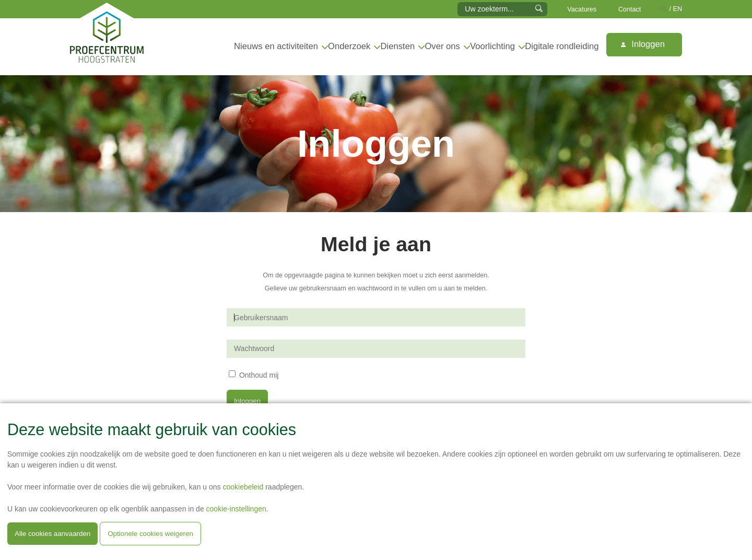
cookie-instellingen (236, 509)
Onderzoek (349, 46)
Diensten (398, 46)
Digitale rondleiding (562, 46)
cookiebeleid (243, 487)
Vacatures (582, 9)
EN (678, 9)
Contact (630, 9)
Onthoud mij (259, 375)
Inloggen (643, 44)
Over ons (442, 46)
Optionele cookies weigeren (150, 534)
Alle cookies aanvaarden (52, 534)
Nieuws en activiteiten (276, 46)
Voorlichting (492, 46)
